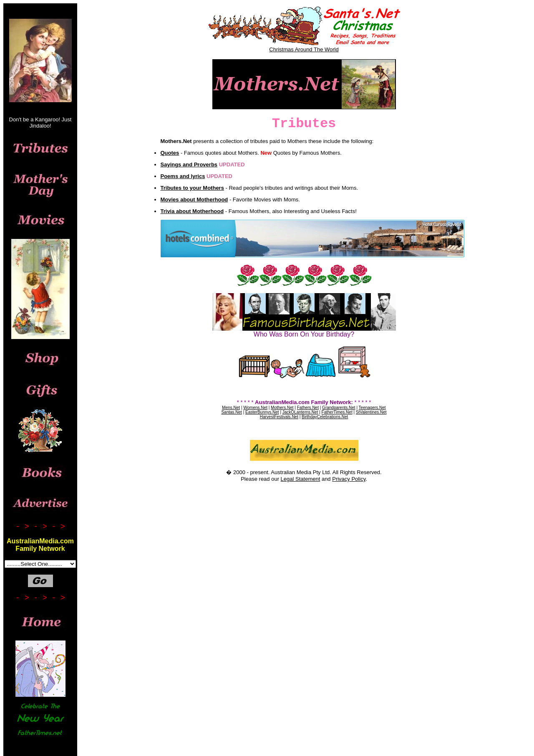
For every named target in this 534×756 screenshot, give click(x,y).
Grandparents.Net (339, 408)
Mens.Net (231, 408)
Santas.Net (231, 412)
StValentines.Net (371, 412)
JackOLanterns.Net (300, 412)
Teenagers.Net (372, 408)
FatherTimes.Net (337, 412)
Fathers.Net (308, 408)
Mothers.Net (282, 408)
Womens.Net (255, 408)
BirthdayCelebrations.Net (325, 417)
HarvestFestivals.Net (279, 417)
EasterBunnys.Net (262, 412)
